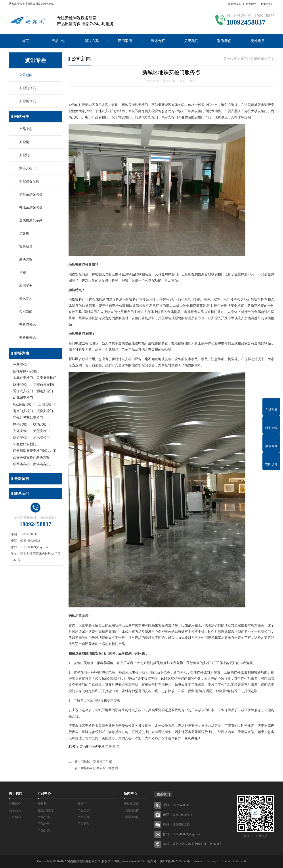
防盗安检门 (21, 438)
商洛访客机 (41, 464)
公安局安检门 (46, 378)
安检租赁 (258, 41)
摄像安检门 (45, 411)
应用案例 (125, 41)
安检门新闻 (132, 810)
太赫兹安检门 (23, 378)
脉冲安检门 (21, 384)
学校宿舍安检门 (45, 384)
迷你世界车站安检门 (28, 418)
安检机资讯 (28, 101)
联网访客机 (21, 464)
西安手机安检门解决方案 (31, 457)
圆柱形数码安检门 (26, 371)
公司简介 (15, 804)
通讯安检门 (41, 438)
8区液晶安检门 (24, 404)
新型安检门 (41, 431)
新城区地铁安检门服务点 (99, 747)
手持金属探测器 (31, 194)
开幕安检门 (21, 365)
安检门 (24, 155)
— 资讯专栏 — (35, 60)
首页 (25, 41)
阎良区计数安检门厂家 (96, 761)
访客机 (24, 233)
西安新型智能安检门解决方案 (35, 451)
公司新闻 (26, 75)
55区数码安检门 (25, 444)
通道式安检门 (23, 391)
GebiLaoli (240, 861)
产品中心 (59, 41)
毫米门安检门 (23, 411)
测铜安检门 (45, 391)
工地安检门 (47, 404)
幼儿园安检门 (23, 398)
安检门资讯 (28, 88)
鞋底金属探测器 (31, 207)
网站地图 (251, 4)
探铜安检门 (21, 424)
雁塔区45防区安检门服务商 (99, 768)
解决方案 (92, 41)
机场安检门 (41, 424)
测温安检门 (28, 168)
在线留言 (15, 817)
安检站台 (26, 246)
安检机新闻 (132, 804)
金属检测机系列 (31, 220)
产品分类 (84, 810)
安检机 (24, 142)
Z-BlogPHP (214, 861)
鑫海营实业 (235, 4)
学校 (23, 273)
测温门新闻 (132, 817)
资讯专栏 (158, 41)
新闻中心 (130, 793)
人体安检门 (21, 431)
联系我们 (266, 4)
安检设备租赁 (29, 181)
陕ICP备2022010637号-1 (176, 861)
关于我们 (191, 41)
